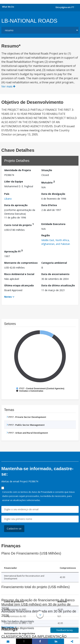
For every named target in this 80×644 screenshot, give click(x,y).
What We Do (8, 7)
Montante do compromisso (21, 263)
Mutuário (48, 182)
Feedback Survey (65, 630)
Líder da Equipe (14, 181)
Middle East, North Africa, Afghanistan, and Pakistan (56, 242)
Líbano (8, 199)
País (7, 194)
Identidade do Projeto (18, 170)
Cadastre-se (14, 529)
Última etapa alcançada (19, 285)
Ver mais (8, 86)
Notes (8, 297)
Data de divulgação (53, 194)
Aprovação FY (13, 251)
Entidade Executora (53, 224)
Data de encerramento (55, 274)
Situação (47, 170)
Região (46, 235)
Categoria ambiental (54, 263)
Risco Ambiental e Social (19, 274)
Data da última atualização (58, 285)
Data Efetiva (49, 205)
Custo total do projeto (19, 225)
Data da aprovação (16, 205)
